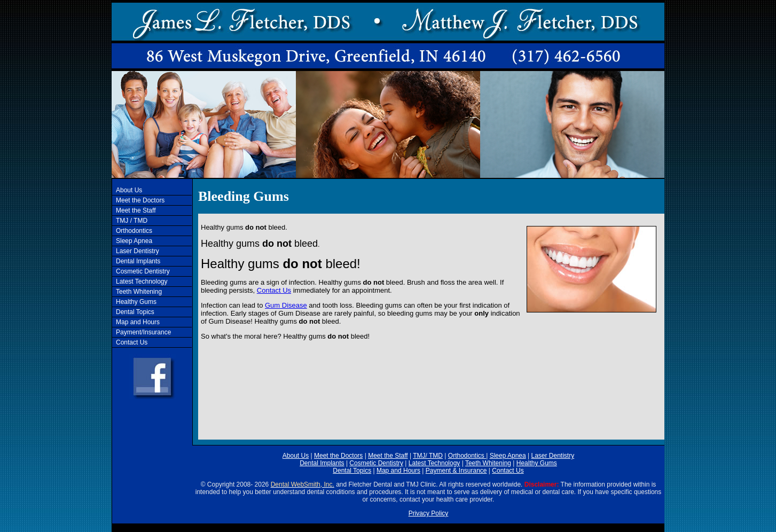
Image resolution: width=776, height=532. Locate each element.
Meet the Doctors (140, 200)
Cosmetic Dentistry (143, 271)
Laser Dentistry (138, 251)
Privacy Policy (429, 513)
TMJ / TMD (132, 221)
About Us (129, 190)
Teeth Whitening (139, 292)
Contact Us (132, 342)
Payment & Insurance (456, 471)
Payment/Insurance (143, 332)
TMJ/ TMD (428, 456)
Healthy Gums (136, 302)
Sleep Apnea (134, 241)
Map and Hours (138, 322)
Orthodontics (134, 231)
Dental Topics (135, 312)
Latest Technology (142, 281)
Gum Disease (286, 305)
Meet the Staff (136, 210)
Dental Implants (138, 261)
